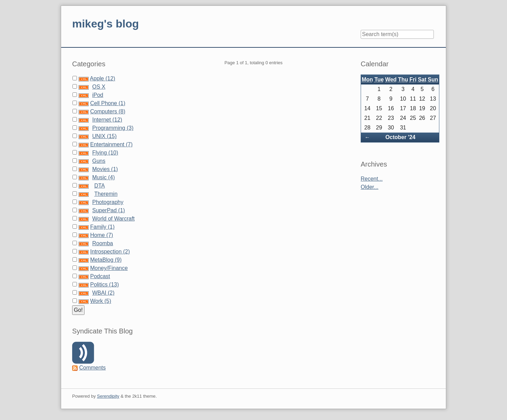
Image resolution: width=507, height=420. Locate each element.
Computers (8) (108, 111)
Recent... (372, 179)
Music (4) (103, 177)
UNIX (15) (104, 136)
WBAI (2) (103, 293)
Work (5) (100, 301)
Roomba (102, 243)
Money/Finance (109, 268)
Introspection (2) (110, 252)
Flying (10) (105, 153)
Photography (108, 202)
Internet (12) (107, 120)
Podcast (100, 276)
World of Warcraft (113, 219)
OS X (99, 87)
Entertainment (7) (111, 144)
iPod (98, 95)
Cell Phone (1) (108, 103)
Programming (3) (113, 128)
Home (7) (102, 235)
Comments (92, 368)
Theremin (106, 194)
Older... (370, 187)
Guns (99, 161)
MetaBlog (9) (106, 260)
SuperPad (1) (108, 210)
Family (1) (102, 227)
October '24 (400, 137)
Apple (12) (103, 78)
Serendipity (108, 396)
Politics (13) (104, 285)
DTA (99, 186)
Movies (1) (105, 169)
